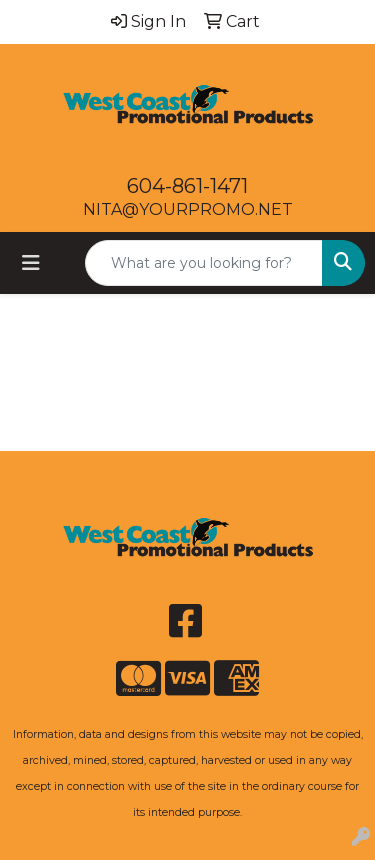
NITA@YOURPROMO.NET (188, 209)
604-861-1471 (187, 186)
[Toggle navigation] (31, 263)
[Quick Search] (204, 263)
